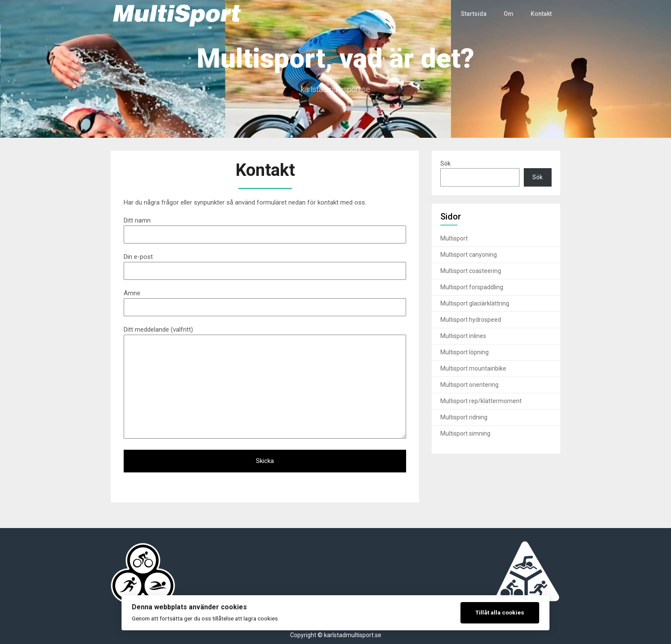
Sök (445, 163)
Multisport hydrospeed (471, 320)
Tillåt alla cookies (500, 612)
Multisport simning (465, 433)
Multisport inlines (463, 336)
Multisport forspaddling (472, 287)
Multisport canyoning (469, 255)
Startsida (474, 14)
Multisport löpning (465, 352)
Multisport (454, 238)
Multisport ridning (464, 417)
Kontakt (541, 14)
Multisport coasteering (471, 271)
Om (509, 14)
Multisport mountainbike (473, 368)
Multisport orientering (469, 385)
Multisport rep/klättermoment (481, 401)
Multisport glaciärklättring (475, 303)
